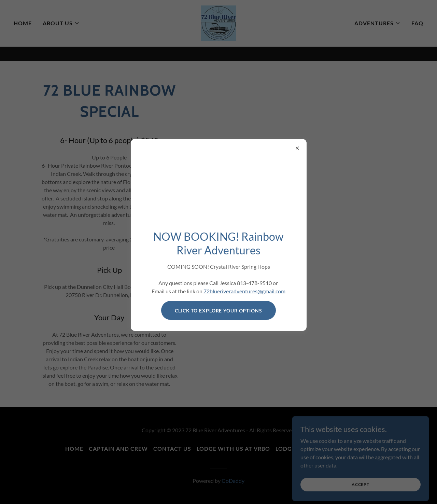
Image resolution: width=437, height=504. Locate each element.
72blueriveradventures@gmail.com (244, 291)
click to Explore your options (218, 311)
